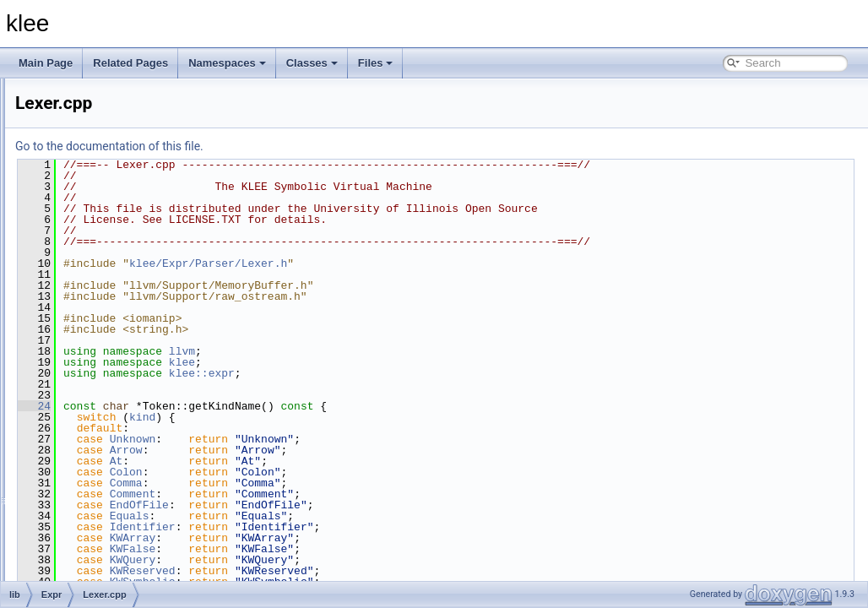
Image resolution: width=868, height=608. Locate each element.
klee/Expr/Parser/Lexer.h (419, 263)
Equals (341, 516)
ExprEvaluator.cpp (124, 348)
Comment (344, 494)
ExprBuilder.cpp (118, 329)
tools (66, 552)
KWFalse (344, 549)
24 (245, 406)
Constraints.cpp (118, 292)
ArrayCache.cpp (119, 181)
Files (376, 63)
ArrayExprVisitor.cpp (129, 236)
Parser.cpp (107, 459)
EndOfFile (350, 505)
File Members (73, 571)
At (328, 461)
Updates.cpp (111, 478)
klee (393, 362)
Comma (337, 483)
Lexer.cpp (105, 441)
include (72, 88)
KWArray (344, 538)
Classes (312, 63)
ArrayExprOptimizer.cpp (136, 199)
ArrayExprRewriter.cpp (133, 218)
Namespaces (227, 63)
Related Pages (130, 63)
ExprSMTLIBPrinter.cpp (136, 385)
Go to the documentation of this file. (320, 146)
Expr (80, 162)
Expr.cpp (103, 311)
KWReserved (354, 571)
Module (86, 497)
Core (80, 144)
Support (87, 534)
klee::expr (413, 373)
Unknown (344, 439)
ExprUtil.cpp (110, 404)
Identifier (354, 527)
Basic (81, 125)
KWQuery (344, 560)
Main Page (46, 63)
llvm (393, 351)
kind (353, 417)
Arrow (337, 450)
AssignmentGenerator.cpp (141, 274)
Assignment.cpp (119, 255)
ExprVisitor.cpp (117, 422)
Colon (337, 472)
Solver (84, 515)
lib (61, 106)
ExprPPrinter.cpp (121, 366)
